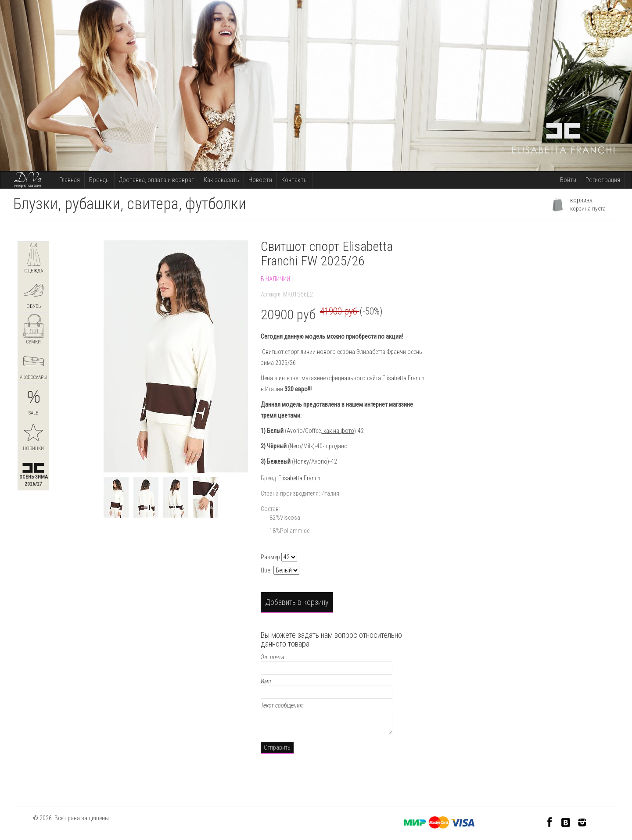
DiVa (28, 179)
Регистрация (603, 180)
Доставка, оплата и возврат (157, 180)
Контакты (294, 180)
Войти (568, 180)
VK (566, 822)
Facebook (550, 822)
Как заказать (221, 180)
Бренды (99, 180)
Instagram (582, 822)
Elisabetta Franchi (300, 478)
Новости (260, 180)
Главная (70, 180)
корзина (581, 200)
